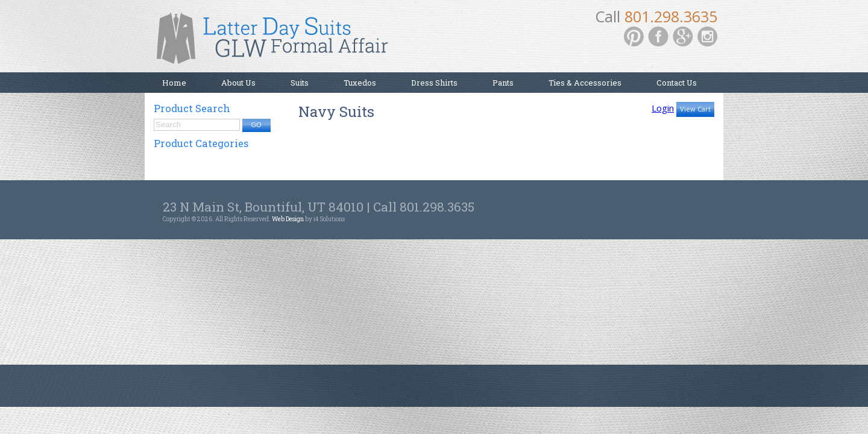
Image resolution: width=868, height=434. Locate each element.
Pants (503, 83)
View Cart (695, 109)
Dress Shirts (434, 83)
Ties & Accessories (585, 83)
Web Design (288, 219)
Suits (300, 83)
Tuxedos (360, 83)
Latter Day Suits (277, 42)
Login (663, 108)
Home (174, 83)
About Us (238, 83)
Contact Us (677, 83)
